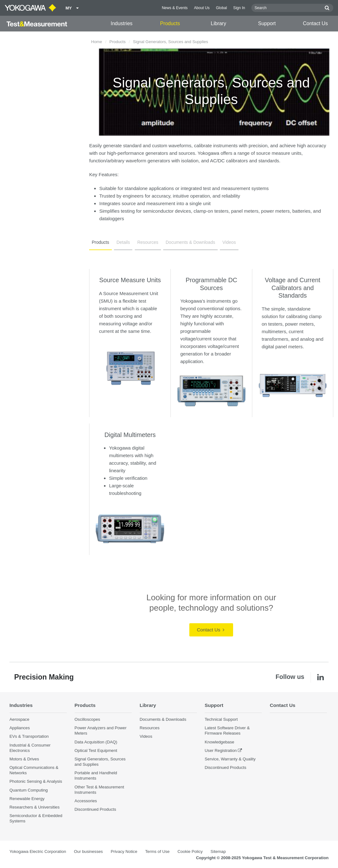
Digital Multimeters (130, 435)
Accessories (86, 801)
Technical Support (221, 719)
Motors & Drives (24, 759)
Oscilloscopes (87, 719)
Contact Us (315, 23)
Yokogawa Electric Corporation (38, 851)
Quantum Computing (29, 790)
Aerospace (19, 719)
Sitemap (218, 851)
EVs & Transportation (29, 736)
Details (123, 242)
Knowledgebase (220, 742)
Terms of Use (158, 851)
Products (170, 23)
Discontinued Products (95, 809)
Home (97, 42)
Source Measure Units (130, 280)
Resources (148, 242)
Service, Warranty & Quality (230, 759)
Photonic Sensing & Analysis (36, 781)
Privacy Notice (124, 851)
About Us (202, 8)
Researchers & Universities (34, 807)
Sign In (239, 8)
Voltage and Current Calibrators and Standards (293, 288)
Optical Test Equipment (96, 750)
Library (218, 23)
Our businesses (89, 851)
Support (267, 23)
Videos (229, 242)
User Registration (221, 750)
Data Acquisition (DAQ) (96, 742)
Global (221, 8)
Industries (121, 23)
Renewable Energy (27, 799)
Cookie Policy (190, 851)
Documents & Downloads (190, 242)
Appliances (20, 728)
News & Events (175, 8)
